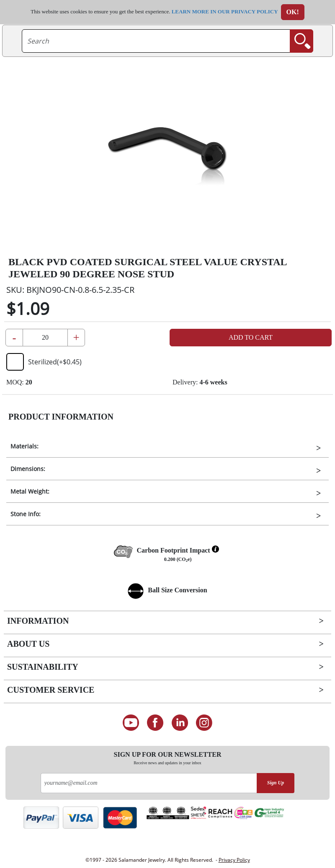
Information (38, 621)
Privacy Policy (234, 860)
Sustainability (43, 667)
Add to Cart (251, 337)
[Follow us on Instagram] (205, 723)
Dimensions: (28, 469)
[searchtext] (156, 41)
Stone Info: (26, 514)
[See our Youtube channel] (131, 723)
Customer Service (51, 690)
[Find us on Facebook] (155, 723)
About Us (28, 644)
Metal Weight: (30, 491)
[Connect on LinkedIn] (180, 723)
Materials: (24, 446)
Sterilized (44, 362)
